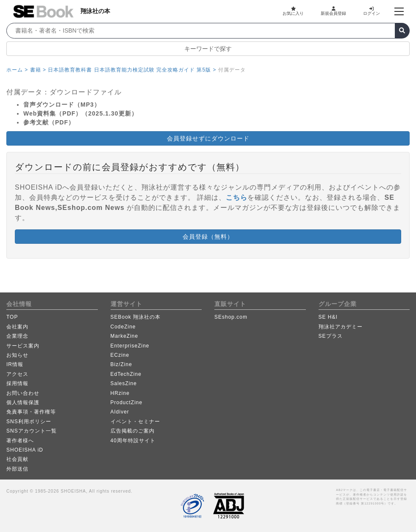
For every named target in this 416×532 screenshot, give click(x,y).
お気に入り (293, 11)
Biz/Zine (121, 364)
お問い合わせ (23, 393)
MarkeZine (125, 336)
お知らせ (17, 355)
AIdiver (120, 412)
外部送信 (17, 469)
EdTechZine (126, 374)
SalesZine (124, 383)
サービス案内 (23, 346)
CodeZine (123, 327)
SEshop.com (231, 317)
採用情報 (17, 383)
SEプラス (331, 336)
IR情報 (15, 364)
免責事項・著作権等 (31, 412)
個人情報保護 (23, 402)
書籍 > (38, 70)
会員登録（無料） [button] (208, 237)
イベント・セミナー (135, 422)
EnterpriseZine (130, 346)
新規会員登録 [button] (333, 11)
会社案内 (17, 327)
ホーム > (17, 70)
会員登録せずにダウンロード (208, 138)
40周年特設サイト (133, 441)
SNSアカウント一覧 (32, 431)
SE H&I (328, 317)
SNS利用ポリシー (29, 422)
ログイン (372, 11)
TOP (12, 317)
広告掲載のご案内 (133, 431)
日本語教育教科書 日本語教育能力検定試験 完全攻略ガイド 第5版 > (132, 70)
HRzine (120, 393)
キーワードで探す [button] (208, 49)
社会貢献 (17, 459)
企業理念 (17, 336)
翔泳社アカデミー (341, 327)
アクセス (17, 374)
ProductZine (127, 402)
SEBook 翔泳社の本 (136, 317)
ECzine (120, 355)
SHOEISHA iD (25, 450)
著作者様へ (20, 441)
